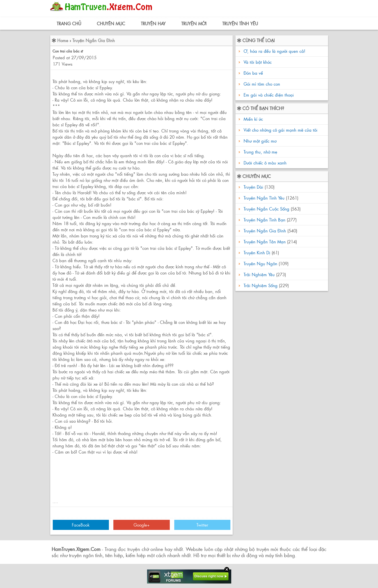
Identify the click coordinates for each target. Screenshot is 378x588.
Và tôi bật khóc (258, 62)
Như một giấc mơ (259, 141)
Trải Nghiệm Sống (261, 285)
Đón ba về (253, 73)
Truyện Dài (253, 187)
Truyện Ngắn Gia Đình (94, 40)
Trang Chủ (69, 23)
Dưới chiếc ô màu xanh (264, 163)
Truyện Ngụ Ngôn (260, 263)
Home (63, 40)
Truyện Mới (194, 23)
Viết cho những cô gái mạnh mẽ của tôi (280, 130)
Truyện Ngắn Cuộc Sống (266, 209)
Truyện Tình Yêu (240, 23)
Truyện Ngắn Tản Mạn (265, 242)
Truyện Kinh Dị (257, 252)
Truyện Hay (153, 23)
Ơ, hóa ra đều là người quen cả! (274, 51)
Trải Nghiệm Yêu (259, 274)
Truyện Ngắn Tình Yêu (264, 198)
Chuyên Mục (111, 23)
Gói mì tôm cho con (262, 84)
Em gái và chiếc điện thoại (269, 95)
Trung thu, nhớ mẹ (260, 152)
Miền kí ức (253, 119)
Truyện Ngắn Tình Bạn (264, 220)
